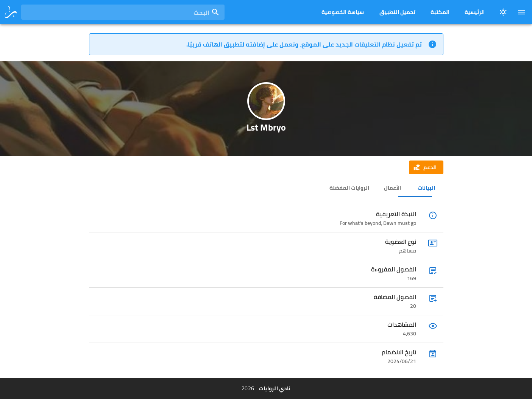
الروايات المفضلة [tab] (349, 188)
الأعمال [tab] (392, 188)
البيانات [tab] (426, 188)
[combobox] (123, 12)
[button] (426, 167)
